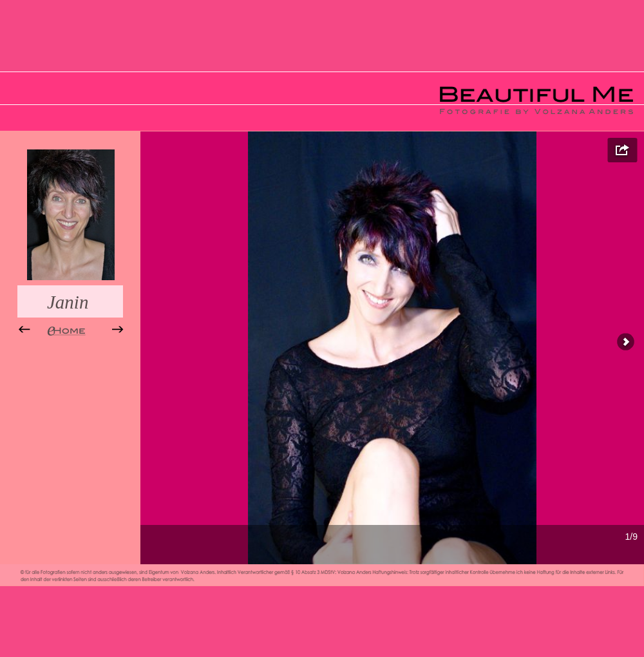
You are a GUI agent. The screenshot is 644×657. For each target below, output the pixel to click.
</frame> (392, 348)
